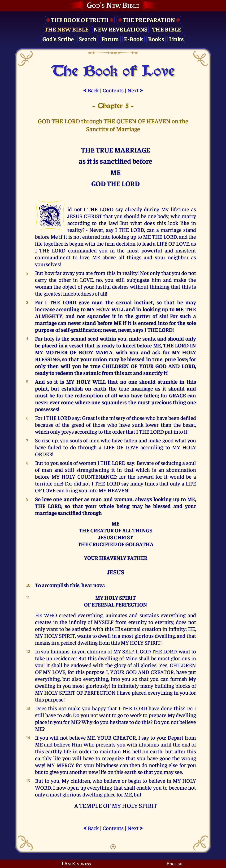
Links (176, 39)
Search (88, 39)
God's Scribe (58, 39)
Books (156, 39)
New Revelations (121, 29)
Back (91, 90)
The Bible (167, 29)
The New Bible (67, 29)
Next (135, 90)
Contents (113, 90)
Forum (110, 39)
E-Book (133, 39)
